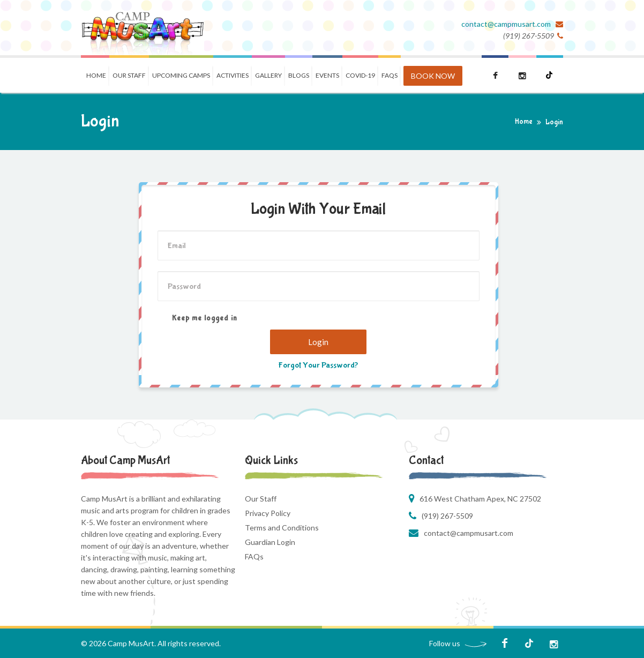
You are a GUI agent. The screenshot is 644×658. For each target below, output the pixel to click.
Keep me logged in (197, 319)
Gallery (268, 75)
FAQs (254, 556)
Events (327, 75)
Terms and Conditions (282, 528)
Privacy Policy (268, 513)
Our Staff (129, 75)
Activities (233, 75)
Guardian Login (270, 542)
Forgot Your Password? (318, 365)
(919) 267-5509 (447, 516)
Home (96, 75)
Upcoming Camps (181, 75)
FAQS (390, 75)
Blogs (299, 75)
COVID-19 (360, 75)
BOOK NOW (433, 76)
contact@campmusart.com (507, 24)
